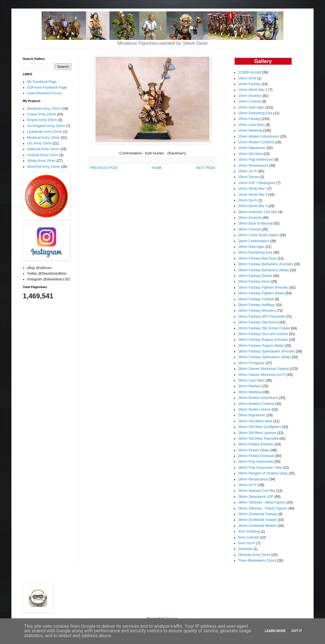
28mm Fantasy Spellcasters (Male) (264, 357)
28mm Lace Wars (251, 380)
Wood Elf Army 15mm (44, 167)
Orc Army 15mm (39, 143)
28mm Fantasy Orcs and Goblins (263, 334)
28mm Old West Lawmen (257, 433)
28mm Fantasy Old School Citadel (264, 328)
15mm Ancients (250, 96)
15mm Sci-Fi (248, 171)
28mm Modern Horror (254, 409)
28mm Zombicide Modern (257, 526)
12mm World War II (253, 90)
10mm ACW (247, 78)
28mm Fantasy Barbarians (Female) (265, 264)
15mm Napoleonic (252, 148)
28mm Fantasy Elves (254, 282)
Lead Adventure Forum (44, 93)
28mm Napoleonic (252, 415)
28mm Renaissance (253, 479)
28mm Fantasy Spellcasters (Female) (266, 351)
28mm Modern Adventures (258, 398)
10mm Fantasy (249, 84)
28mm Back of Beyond (255, 223)
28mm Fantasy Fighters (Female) (263, 288)
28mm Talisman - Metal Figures (262, 502)
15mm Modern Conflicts (256, 142)
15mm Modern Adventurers (259, 136)
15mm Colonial (249, 101)
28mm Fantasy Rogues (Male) (261, 346)
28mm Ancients (250, 218)
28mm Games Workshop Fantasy (264, 369)
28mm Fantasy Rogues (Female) (263, 340)
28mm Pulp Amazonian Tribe (260, 468)
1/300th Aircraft (250, 72)
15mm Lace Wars (251, 125)
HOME (157, 168)
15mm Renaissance (253, 166)
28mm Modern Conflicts (256, 404)
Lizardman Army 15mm (45, 132)
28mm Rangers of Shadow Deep (263, 473)
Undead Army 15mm (43, 155)
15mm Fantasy (249, 119)
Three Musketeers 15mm (257, 561)
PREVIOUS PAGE (104, 168)
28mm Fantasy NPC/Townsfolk (261, 317)
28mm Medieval (250, 392)
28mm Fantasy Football (256, 299)
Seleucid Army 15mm (43, 149)
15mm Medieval (250, 131)
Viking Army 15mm (41, 161)
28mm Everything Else (255, 252)
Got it (297, 631)
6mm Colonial (248, 537)
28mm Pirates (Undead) (256, 456)
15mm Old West (250, 154)
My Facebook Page (42, 82)
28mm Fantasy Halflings (256, 305)
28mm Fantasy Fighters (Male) (261, 293)
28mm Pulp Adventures (256, 462)
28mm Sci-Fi (248, 485)
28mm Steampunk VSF (256, 497)
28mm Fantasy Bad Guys (257, 258)
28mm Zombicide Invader (257, 520)
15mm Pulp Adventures (256, 160)
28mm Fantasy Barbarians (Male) (263, 270)
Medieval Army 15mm (43, 138)
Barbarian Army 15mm (44, 109)
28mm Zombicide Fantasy (258, 514)
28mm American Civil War (258, 212)
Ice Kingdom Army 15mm (46, 126)
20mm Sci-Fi (248, 200)
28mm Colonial (249, 229)
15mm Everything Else (255, 113)
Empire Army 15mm (42, 120)
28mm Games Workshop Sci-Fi (262, 375)
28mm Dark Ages (251, 247)
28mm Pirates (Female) (256, 444)
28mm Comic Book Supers (258, 235)
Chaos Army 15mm (42, 114)
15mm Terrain (248, 177)
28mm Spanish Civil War (257, 491)
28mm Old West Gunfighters (260, 427)
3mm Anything (249, 531)
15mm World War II (253, 195)
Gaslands (245, 549)
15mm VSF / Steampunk (257, 183)
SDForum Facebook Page (47, 87)
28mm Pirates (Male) (254, 450)
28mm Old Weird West (255, 421)
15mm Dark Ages (251, 107)
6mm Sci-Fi (247, 543)
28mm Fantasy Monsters (257, 311)
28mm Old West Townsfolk (258, 439)
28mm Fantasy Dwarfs (255, 276)
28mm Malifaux (250, 386)
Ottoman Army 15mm (254, 555)
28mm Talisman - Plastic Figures (263, 508)
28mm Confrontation (254, 241)
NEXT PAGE (206, 168)
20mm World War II (253, 206)
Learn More (275, 631)
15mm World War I (252, 189)
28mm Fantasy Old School (258, 322)
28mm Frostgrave (251, 363)
